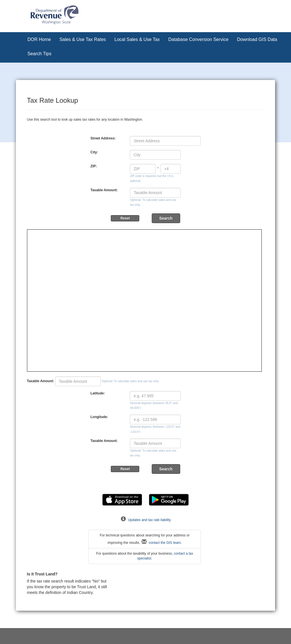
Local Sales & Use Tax (137, 39)
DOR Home (39, 39)
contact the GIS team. (161, 543)
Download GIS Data (257, 39)
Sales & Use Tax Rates (83, 39)
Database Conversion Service (198, 39)
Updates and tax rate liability (145, 520)
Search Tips (40, 54)
